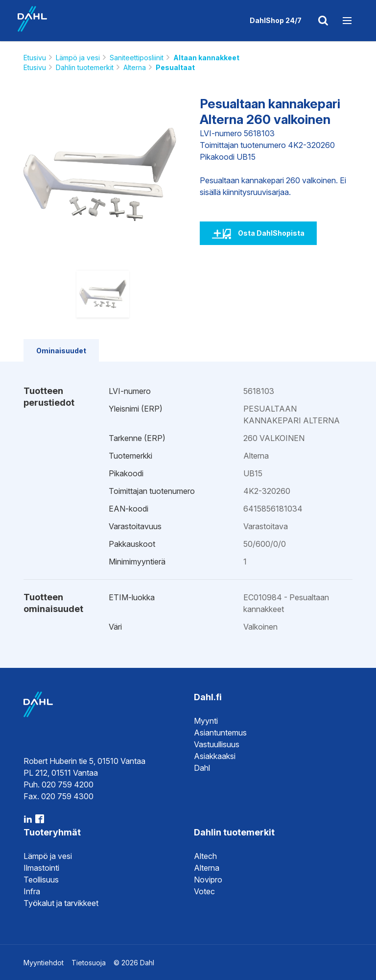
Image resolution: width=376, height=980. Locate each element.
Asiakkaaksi (215, 756)
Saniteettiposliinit (137, 58)
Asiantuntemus (220, 733)
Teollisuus (41, 880)
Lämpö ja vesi (78, 58)
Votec (204, 891)
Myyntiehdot (44, 963)
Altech (205, 856)
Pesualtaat (175, 67)
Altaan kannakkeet (206, 58)
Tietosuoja (89, 963)
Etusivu (35, 58)
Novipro (208, 880)
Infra (32, 891)
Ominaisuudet (61, 351)
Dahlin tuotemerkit (85, 67)
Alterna (135, 67)
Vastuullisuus (217, 744)
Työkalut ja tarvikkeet (61, 903)
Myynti (206, 721)
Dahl (202, 768)
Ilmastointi (41, 868)
